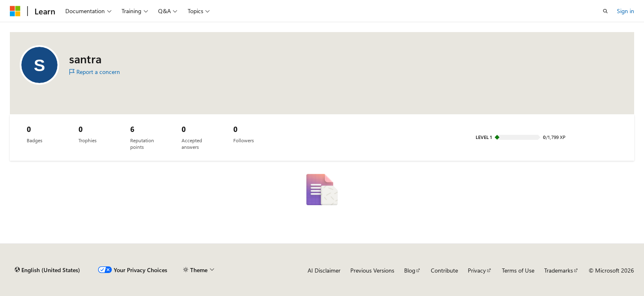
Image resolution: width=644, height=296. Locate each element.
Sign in (626, 11)
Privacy (477, 270)
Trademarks (559, 270)
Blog (410, 270)
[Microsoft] (15, 11)
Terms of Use (518, 270)
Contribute (444, 270)
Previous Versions (372, 270)
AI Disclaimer (324, 270)
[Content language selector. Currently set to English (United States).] (47, 270)
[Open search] (605, 11)
